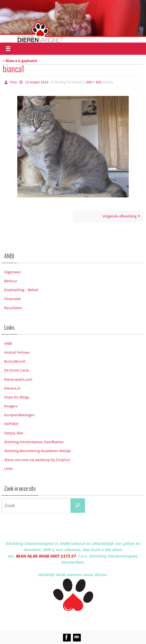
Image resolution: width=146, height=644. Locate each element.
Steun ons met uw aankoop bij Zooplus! (37, 460)
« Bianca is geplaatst (20, 61)
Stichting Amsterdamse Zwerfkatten (34, 442)
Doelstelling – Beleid (21, 290)
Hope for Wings (17, 397)
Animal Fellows (17, 352)
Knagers (11, 406)
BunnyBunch (15, 361)
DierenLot (12, 388)
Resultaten (13, 308)
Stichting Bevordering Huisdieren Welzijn (38, 451)
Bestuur (11, 281)
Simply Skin (14, 433)
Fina (13, 82)
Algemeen (13, 272)
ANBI (8, 343)
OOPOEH (11, 424)
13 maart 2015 (37, 82)
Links (8, 469)
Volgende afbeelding (122, 216)
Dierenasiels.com (18, 379)
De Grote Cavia (16, 370)
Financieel (13, 299)
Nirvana (80, 620)
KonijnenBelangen (19, 415)
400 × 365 (94, 82)
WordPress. (99, 620)
